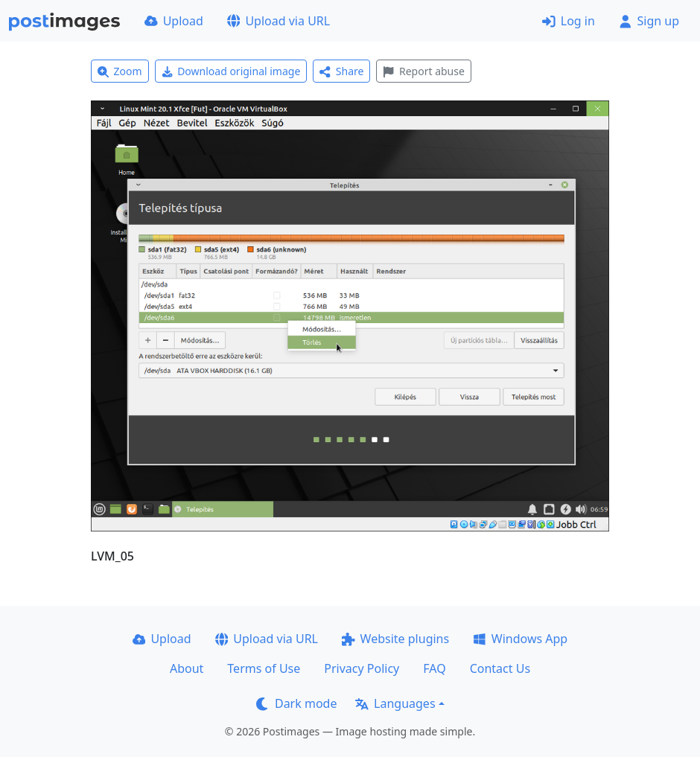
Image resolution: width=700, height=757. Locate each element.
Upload (174, 21)
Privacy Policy (362, 668)
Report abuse (423, 71)
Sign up (649, 21)
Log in (569, 21)
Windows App (520, 639)
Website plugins (395, 639)
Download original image (231, 71)
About (187, 668)
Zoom (120, 71)
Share (341, 71)
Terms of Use (264, 668)
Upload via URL (279, 21)
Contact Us (500, 668)
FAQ (434, 668)
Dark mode (296, 703)
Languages (395, 703)
